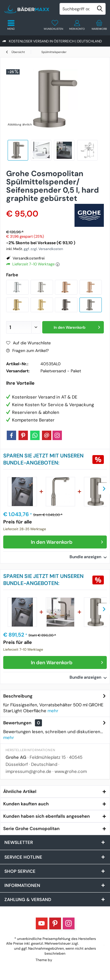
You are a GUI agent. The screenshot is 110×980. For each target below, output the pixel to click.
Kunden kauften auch (26, 804)
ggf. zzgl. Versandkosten (43, 249)
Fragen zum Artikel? (27, 351)
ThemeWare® (64, 960)
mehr (53, 711)
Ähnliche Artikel (20, 791)
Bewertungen (17, 723)
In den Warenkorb (67, 541)
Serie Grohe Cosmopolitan (31, 829)
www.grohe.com (71, 771)
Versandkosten (92, 943)
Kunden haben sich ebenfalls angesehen (46, 816)
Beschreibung (18, 696)
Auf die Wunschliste (28, 343)
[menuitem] (99, 25)
